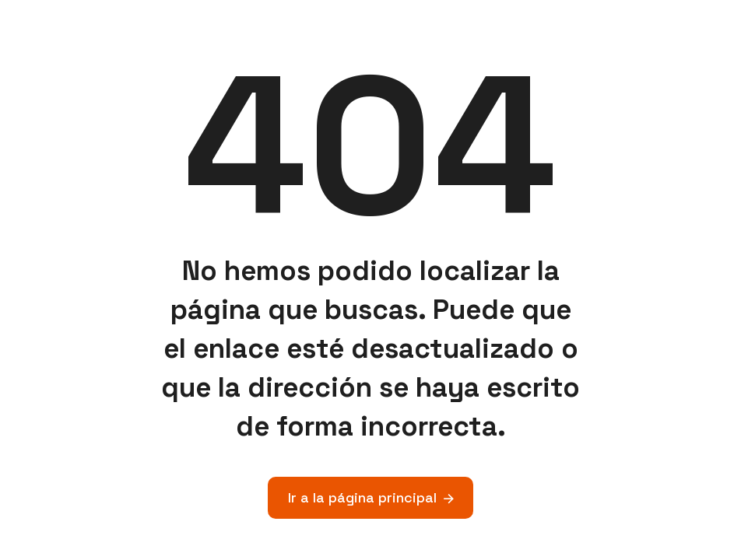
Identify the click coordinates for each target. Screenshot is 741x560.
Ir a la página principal (362, 497)
